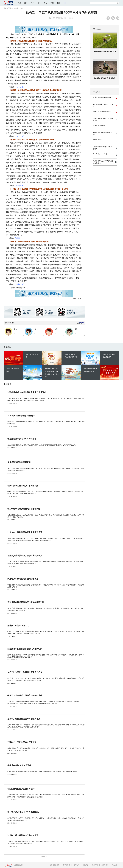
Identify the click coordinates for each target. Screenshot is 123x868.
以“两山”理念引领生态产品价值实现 (23, 835)
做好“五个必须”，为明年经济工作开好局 (25, 672)
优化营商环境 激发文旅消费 (19, 765)
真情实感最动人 (98, 140)
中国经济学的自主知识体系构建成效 (23, 486)
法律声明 (95, 865)
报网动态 (76, 865)
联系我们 (86, 865)
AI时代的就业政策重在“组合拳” (21, 416)
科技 (52, 3)
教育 (59, 3)
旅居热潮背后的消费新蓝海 (19, 462)
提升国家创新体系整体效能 (102, 97)
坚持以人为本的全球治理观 (102, 111)
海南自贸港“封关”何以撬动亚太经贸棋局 (25, 556)
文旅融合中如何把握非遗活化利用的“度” (25, 649)
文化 (45, 3)
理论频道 (10, 8)
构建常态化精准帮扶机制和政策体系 (23, 579)
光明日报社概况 (54, 865)
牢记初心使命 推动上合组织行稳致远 (23, 812)
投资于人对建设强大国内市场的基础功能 (25, 695)
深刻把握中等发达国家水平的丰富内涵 (24, 509)
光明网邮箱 (105, 865)
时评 (32, 3)
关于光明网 (66, 865)
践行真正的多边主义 (100, 126)
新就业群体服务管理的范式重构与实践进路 (26, 602)
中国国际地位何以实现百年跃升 (21, 789)
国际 (26, 3)
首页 (5, 8)
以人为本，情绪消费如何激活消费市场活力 (26, 532)
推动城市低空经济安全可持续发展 (22, 439)
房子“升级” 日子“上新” (101, 154)
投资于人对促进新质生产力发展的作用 (24, 719)
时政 (19, 3)
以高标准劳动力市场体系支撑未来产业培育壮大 (28, 392)
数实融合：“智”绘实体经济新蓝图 (22, 742)
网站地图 (115, 865)
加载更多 (44, 857)
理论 (39, 3)
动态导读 (17, 8)
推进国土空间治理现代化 (18, 626)
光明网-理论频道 (58, 18)
